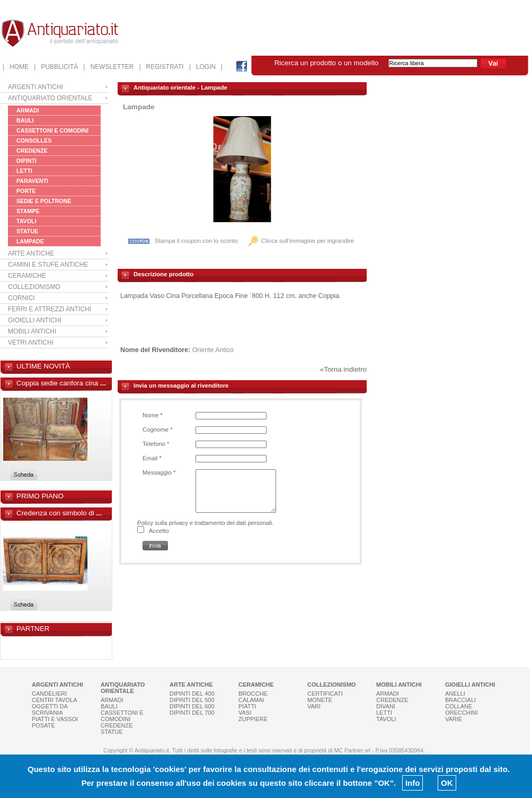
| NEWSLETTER (108, 67)
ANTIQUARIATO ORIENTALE (50, 98)
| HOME (16, 67)
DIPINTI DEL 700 (192, 713)
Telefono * (156, 444)
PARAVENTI (32, 181)
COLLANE (459, 706)
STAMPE (28, 211)
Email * (152, 458)
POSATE (43, 725)
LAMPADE (30, 241)
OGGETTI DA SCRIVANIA (50, 709)
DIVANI (386, 706)
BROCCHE (253, 694)
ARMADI (28, 110)
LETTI (24, 171)
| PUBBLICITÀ (56, 67)
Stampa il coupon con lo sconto (183, 241)
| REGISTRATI (161, 67)
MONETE (320, 700)
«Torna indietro (343, 369)
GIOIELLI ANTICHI (35, 320)
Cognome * (158, 429)
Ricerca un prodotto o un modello (377, 63)
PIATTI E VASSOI (55, 719)
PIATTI (247, 706)
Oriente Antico (213, 350)
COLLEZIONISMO (34, 287)
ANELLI (455, 694)
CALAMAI (251, 700)
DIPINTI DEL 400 (192, 694)
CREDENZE (32, 151)
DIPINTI (26, 161)
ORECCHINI (462, 713)
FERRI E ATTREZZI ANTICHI (50, 309)
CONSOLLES (34, 141)
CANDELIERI (49, 694)
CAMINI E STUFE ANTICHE (48, 265)
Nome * (153, 415)
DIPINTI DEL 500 (192, 700)
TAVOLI (26, 221)
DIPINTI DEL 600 (192, 706)
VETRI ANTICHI (31, 343)
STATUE (27, 231)
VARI (314, 706)
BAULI (25, 120)
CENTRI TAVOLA (55, 700)
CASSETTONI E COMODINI (52, 130)
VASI (245, 713)
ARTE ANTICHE (31, 253)
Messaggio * (159, 472)
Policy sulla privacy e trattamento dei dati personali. (206, 523)
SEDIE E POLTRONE (44, 201)
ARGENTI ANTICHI (36, 87)
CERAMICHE (27, 276)
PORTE (26, 191)
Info (413, 783)
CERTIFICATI (325, 694)
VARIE (454, 719)
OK (447, 783)
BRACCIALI (460, 700)
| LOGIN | (206, 67)
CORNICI (21, 298)
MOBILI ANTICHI (32, 331)
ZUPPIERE (253, 719)
